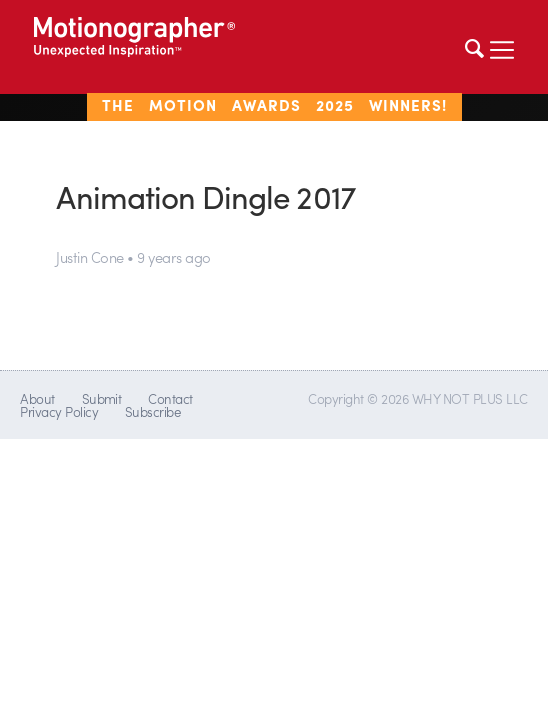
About (37, 398)
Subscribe (152, 411)
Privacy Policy (59, 411)
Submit (102, 398)
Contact (170, 398)
